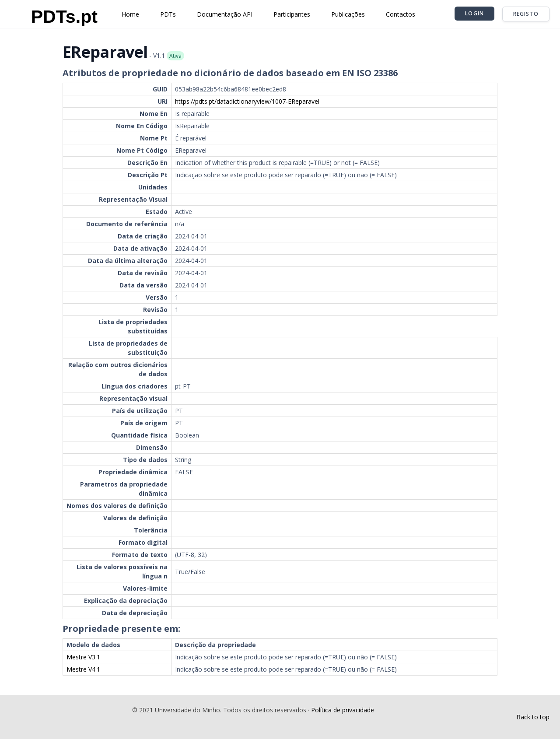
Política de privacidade (343, 710)
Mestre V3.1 (83, 657)
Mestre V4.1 (83, 669)
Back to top (533, 717)
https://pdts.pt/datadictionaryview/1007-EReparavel (247, 101)
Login (474, 13)
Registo (526, 14)
